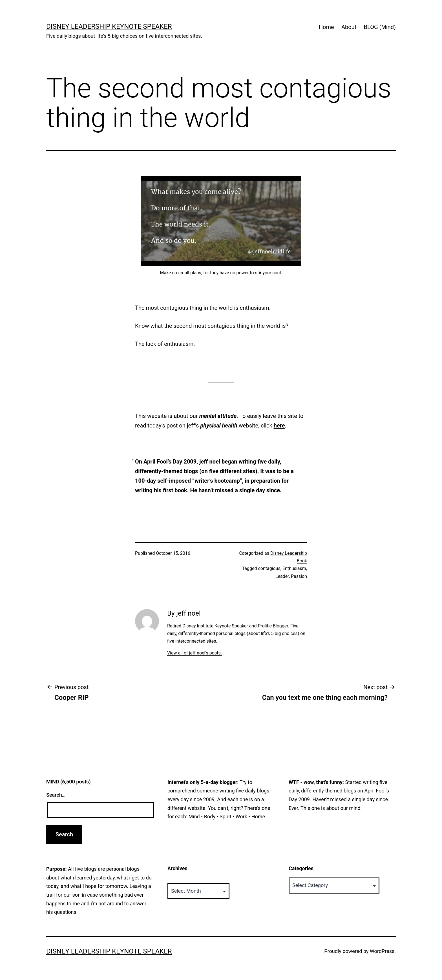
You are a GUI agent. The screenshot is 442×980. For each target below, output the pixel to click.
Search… (56, 795)
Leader (282, 576)
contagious (269, 568)
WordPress (382, 951)
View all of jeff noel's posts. (195, 653)
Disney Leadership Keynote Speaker (109, 26)
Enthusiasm (294, 568)
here (279, 426)
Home (326, 27)
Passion (299, 576)
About (349, 27)
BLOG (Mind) (380, 27)
